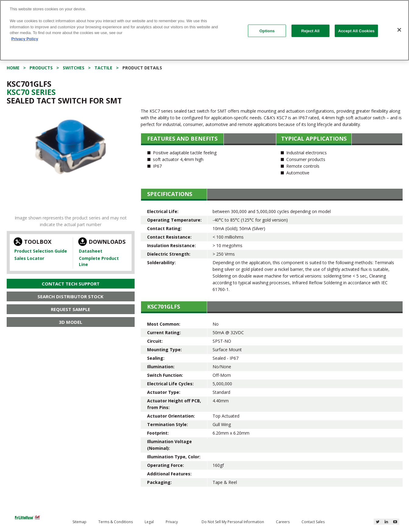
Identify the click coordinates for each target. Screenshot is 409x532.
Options (267, 31)
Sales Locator (29, 258)
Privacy (172, 522)
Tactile (103, 68)
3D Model (71, 322)
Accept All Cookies (356, 31)
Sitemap (79, 522)
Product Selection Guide (41, 251)
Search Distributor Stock (71, 296)
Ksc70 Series (31, 92)
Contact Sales (313, 522)
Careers (283, 522)
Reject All (310, 31)
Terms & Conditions (116, 522)
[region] (205, 30)
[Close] (399, 30)
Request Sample (71, 309)
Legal (149, 522)
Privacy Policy (25, 39)
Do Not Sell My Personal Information (233, 522)
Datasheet (91, 251)
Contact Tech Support (71, 284)
